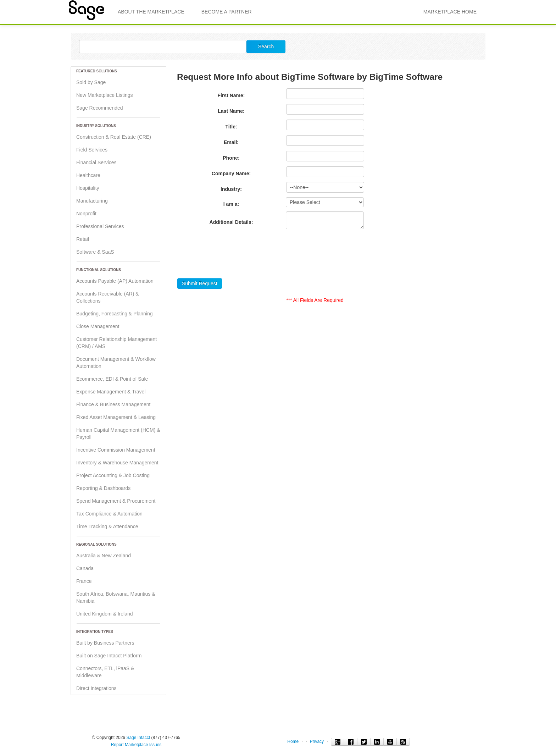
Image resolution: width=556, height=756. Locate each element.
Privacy (317, 741)
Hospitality (88, 188)
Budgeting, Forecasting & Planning (115, 314)
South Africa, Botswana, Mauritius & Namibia (116, 597)
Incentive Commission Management (116, 450)
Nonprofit (86, 214)
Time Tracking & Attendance (107, 526)
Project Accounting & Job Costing (113, 475)
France (84, 581)
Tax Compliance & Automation (109, 514)
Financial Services (96, 162)
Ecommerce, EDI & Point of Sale (112, 379)
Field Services (92, 150)
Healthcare (88, 175)
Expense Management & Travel (111, 392)
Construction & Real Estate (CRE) (114, 137)
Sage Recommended (100, 108)
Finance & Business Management (113, 404)
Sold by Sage (91, 82)
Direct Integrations (96, 688)
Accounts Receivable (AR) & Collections (108, 297)
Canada (85, 568)
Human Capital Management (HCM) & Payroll (118, 434)
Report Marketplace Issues (136, 745)
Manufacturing (92, 201)
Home (293, 741)
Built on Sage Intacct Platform (109, 656)
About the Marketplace (151, 12)
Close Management (98, 326)
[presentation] (231, 256)
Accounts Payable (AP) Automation (115, 281)
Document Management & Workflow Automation (116, 363)
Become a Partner (227, 12)
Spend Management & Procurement (116, 501)
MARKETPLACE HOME (450, 12)
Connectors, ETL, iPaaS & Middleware (105, 672)
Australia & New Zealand (104, 556)
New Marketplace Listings (105, 95)
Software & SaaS (95, 252)
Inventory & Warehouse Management (117, 463)
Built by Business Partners (105, 643)
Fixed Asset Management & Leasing (116, 417)
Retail (83, 239)
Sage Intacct (138, 738)
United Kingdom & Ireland (105, 614)
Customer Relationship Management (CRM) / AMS (116, 343)
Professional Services (100, 226)
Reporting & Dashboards (103, 488)
